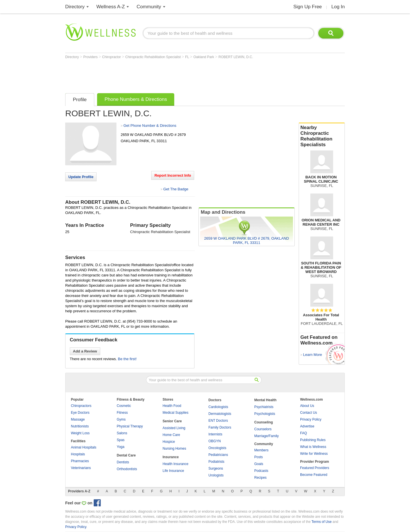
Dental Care (126, 455)
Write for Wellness (314, 454)
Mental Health (265, 400)
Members (261, 450)
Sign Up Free (307, 7)
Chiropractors (81, 406)
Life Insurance (173, 471)
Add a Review (85, 351)
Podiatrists (216, 462)
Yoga (121, 447)
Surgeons (216, 468)
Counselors (263, 429)
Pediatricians (218, 455)
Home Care (171, 435)
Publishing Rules (313, 440)
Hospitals (78, 454)
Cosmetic (124, 406)
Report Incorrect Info (173, 175)
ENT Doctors (218, 421)
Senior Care (172, 421)
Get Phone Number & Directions (150, 126)
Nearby (322, 136)
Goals (259, 464)
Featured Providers (315, 468)
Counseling (264, 422)
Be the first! (127, 359)
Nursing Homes (174, 449)
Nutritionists (80, 426)
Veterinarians (81, 468)
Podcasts (261, 471)
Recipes (260, 478)
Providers (91, 57)
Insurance (171, 457)
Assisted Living (174, 428)
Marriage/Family (266, 436)
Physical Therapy (130, 426)
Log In (338, 7)
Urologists (216, 475)
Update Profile (81, 177)
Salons (122, 433)
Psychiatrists (264, 407)
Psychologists (265, 414)
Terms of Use (322, 522)
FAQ (304, 433)
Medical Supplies (176, 413)
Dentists (123, 462)
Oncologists (217, 448)
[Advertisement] (169, 75)
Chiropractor (112, 57)
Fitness (122, 413)
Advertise (307, 426)
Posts (259, 457)
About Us (307, 406)
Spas (121, 440)
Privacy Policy (311, 419)
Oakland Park (204, 57)
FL (187, 57)
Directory (75, 7)
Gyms (121, 419)
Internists (215, 434)
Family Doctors (220, 427)
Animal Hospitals (84, 447)
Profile (80, 100)
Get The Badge (176, 189)
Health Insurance (176, 464)
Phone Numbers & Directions (136, 99)
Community (149, 7)
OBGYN (215, 441)
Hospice (169, 442)
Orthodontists (127, 469)
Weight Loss (80, 433)
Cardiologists (218, 407)
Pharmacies (80, 461)
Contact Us (308, 413)
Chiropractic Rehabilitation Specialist (153, 57)
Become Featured (314, 475)
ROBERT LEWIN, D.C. (236, 57)
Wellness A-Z (111, 7)
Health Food (172, 406)
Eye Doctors (80, 413)
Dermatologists (220, 414)
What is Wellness (313, 447)
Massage (78, 419)
